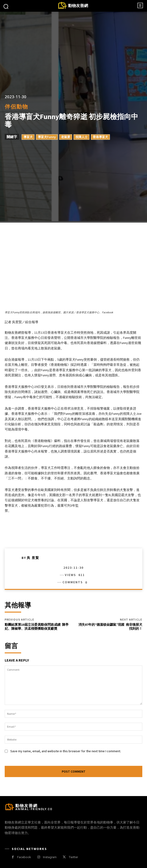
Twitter (73, 857)
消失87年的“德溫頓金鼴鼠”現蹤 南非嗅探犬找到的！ (110, 627)
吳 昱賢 (33, 558)
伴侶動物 (16, 107)
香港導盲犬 (100, 137)
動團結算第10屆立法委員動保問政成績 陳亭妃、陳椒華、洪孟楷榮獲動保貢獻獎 (37, 627)
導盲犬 (28, 137)
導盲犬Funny (47, 137)
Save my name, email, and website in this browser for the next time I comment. (66, 751)
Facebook (24, 857)
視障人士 (81, 137)
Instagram (50, 857)
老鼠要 (66, 137)
